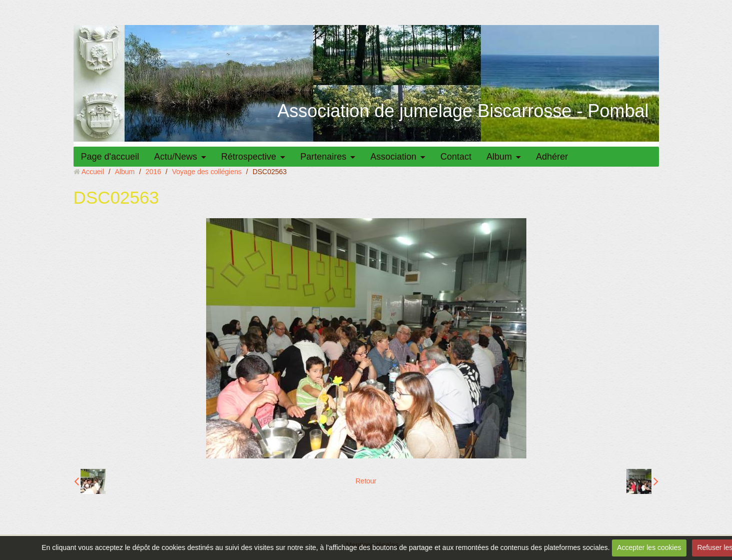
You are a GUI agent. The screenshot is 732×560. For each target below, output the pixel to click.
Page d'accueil (110, 157)
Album (499, 157)
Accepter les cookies (649, 547)
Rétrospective (249, 157)
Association (393, 157)
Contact (456, 157)
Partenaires (323, 157)
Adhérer (552, 157)
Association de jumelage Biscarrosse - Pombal (463, 111)
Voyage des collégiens (207, 172)
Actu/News (176, 157)
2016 (153, 172)
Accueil (93, 172)
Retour (366, 481)
